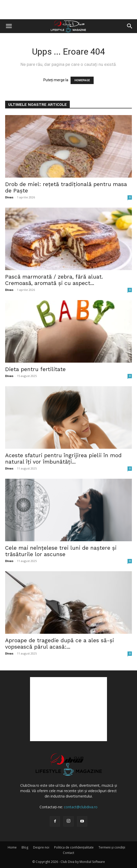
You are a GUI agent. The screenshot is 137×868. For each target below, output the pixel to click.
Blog (25, 847)
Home (12, 847)
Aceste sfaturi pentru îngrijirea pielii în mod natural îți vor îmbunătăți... (63, 458)
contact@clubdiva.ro (81, 807)
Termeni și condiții (112, 847)
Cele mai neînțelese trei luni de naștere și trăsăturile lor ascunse (61, 551)
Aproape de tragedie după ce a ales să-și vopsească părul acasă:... (60, 644)
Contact (68, 853)
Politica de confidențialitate (74, 847)
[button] (9, 26)
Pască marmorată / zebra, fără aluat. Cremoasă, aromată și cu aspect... (54, 280)
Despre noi (41, 847)
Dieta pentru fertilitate (35, 369)
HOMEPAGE (82, 80)
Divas (9, 197)
